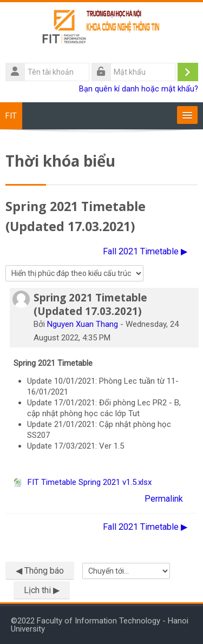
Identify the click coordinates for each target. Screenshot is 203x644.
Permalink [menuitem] (164, 499)
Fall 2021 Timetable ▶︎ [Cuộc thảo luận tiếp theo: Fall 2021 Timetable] (145, 251)
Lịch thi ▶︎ (42, 590)
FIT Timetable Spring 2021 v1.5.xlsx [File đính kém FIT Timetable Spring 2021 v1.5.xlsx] (83, 482)
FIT (11, 116)
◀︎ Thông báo (40, 571)
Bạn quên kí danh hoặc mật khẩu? (139, 89)
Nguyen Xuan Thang (83, 324)
